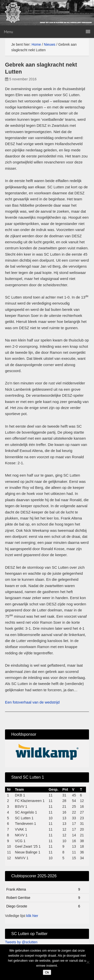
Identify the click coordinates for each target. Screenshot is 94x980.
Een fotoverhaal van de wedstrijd (32, 702)
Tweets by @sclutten (21, 942)
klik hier (32, 916)
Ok (47, 972)
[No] (88, 962)
